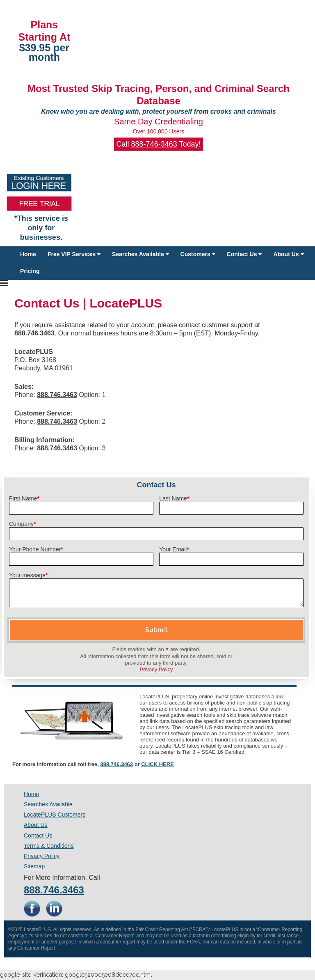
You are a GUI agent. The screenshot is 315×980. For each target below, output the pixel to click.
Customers (198, 254)
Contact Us (244, 254)
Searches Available (140, 254)
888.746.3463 (117, 764)
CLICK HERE (157, 764)
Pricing (30, 271)
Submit (156, 630)
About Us (288, 254)
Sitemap (34, 866)
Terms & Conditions (49, 846)
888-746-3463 (154, 144)
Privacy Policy (156, 669)
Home (28, 254)
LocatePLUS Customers (55, 815)
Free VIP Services (74, 254)
